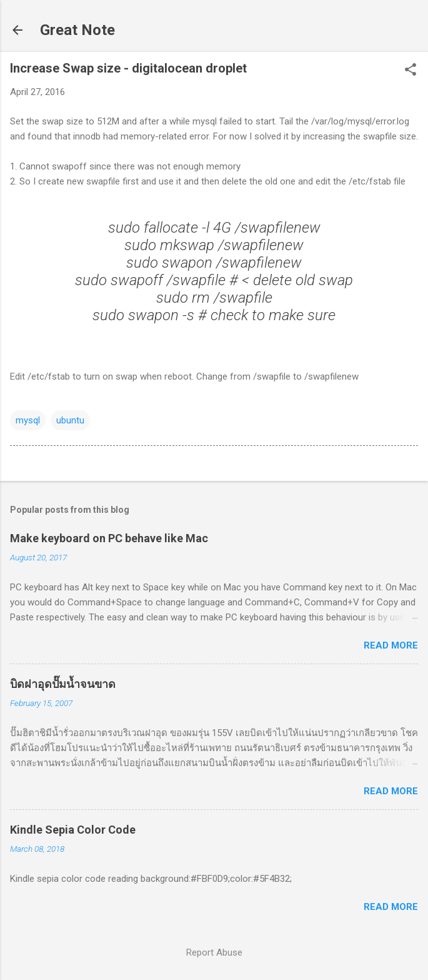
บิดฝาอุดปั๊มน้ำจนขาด (63, 684)
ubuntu (70, 420)
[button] (411, 71)
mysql (28, 420)
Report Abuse (214, 952)
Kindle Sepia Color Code (73, 830)
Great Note (77, 30)
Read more (391, 645)
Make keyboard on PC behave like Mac (109, 538)
